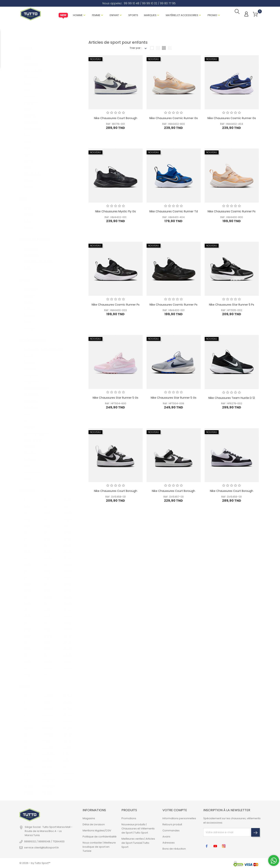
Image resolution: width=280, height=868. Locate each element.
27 (25, 607)
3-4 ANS (49, 693)
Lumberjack (31, 119)
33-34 (67, 561)
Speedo (29, 158)
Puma (27, 138)
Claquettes (30, 398)
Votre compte (175, 810)
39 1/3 (47, 607)
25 (25, 574)
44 (65, 503)
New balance (32, 125)
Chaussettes (31, 378)
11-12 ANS (49, 777)
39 (45, 600)
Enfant (114, 15)
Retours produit (172, 824)
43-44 (68, 613)
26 (25, 594)
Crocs (27, 80)
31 (25, 665)
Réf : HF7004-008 (173, 404)
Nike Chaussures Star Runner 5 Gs (115, 398)
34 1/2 (47, 523)
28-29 (27, 626)
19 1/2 (27, 516)
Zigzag (28, 183)
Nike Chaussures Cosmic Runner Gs (174, 119)
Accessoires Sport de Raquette (43, 346)
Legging (28, 424)
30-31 (67, 658)
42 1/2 (47, 658)
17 (24, 497)
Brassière (29, 365)
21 (25, 535)
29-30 (67, 548)
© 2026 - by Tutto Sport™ (35, 863)
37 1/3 (47, 574)
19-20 (27, 523)
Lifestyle (28, 299)
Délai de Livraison (94, 824)
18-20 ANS (69, 725)
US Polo (28, 177)
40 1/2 (47, 626)
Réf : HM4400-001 (174, 311)
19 (25, 510)
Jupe (27, 411)
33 (45, 503)
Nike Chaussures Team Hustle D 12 (232, 398)
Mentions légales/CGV (97, 830)
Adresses (169, 843)
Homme (78, 15)
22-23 (27, 548)
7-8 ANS (48, 731)
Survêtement (32, 469)
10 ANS (47, 757)
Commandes (171, 830)
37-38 (67, 587)
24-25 (67, 652)
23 (25, 555)
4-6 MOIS (69, 777)
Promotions (129, 818)
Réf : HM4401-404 (174, 218)
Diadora (29, 93)
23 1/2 (27, 561)
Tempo (28, 164)
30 (25, 652)
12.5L (66, 757)
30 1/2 (27, 658)
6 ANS (47, 718)
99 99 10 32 (150, 3)
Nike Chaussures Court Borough (116, 119)
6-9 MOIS (69, 744)
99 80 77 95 (168, 3)
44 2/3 (68, 516)
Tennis (27, 318)
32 (45, 497)
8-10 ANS (49, 751)
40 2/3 (47, 632)
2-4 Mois (69, 770)
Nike (26, 132)
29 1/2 (27, 645)
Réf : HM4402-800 (174, 124)
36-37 (67, 581)
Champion (30, 74)
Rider (27, 151)
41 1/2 (47, 645)
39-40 (67, 600)
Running (28, 312)
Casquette (30, 372)
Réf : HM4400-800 (232, 218)
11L (65, 764)
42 (45, 652)
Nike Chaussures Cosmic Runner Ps (232, 212)
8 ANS (47, 738)
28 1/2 (27, 632)
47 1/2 (67, 535)
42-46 (68, 738)
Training (28, 325)
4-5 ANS (49, 706)
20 (25, 529)
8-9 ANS (48, 744)
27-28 (67, 542)
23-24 (67, 645)
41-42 (67, 607)
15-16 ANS (69, 712)
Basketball (30, 286)
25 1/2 (27, 581)
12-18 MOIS (29, 764)
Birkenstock (31, 61)
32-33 (67, 665)
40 (45, 620)
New (63, 16)
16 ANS (68, 718)
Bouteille (29, 359)
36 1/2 (47, 548)
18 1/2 (27, 503)
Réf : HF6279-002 (232, 404)
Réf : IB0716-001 (115, 124)
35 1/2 (47, 535)
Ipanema (29, 112)
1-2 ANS (28, 783)
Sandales (29, 456)
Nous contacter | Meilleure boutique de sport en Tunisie (99, 847)
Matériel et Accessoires (182, 15)
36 (45, 542)
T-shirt (27, 475)
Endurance (30, 99)
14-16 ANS (69, 693)
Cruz (26, 86)
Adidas (28, 54)
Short (27, 462)
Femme (96, 15)
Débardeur (30, 404)
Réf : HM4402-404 (232, 124)
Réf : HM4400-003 (115, 311)
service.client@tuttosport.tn (41, 848)
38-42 (67, 731)
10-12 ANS (49, 764)
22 (25, 542)
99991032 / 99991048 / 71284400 (44, 841)
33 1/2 (47, 510)
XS (25, 693)
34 (45, 516)
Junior (27, 218)
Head (27, 106)
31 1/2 (27, 671)
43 (45, 671)
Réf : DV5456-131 (232, 497)
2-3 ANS (28, 790)
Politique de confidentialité (100, 837)
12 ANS (47, 770)
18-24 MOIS (29, 777)
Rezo (27, 145)
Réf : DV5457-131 (174, 497)
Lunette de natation (36, 430)
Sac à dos (30, 449)
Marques (150, 15)
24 (25, 568)
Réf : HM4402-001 (115, 218)
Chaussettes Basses (36, 385)
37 (45, 561)
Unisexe (28, 224)
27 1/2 (27, 613)
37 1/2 (47, 568)
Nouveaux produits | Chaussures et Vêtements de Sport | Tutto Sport (138, 829)
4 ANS (47, 699)
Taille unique (29, 725)
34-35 (67, 568)
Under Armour (32, 171)
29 (25, 639)
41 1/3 (47, 639)
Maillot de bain (33, 437)
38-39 (67, 594)
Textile (27, 265)
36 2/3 (47, 555)
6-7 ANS (48, 725)
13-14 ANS (49, 790)
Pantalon (29, 443)
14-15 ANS (69, 706)
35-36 (67, 574)
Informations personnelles (179, 818)
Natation (29, 305)
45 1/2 (67, 529)
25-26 (27, 587)
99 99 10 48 (132, 3)
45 (65, 523)
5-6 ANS (48, 712)
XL (25, 718)
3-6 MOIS (29, 751)
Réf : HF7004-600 (116, 404)
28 (25, 620)
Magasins (89, 818)
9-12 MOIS (29, 757)
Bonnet (28, 353)
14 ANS (68, 699)
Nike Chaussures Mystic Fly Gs (115, 212)
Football (28, 293)
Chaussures (31, 252)
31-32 (67, 555)
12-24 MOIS (29, 770)
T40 (66, 751)
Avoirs (166, 837)
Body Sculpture (33, 67)
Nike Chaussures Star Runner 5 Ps (232, 305)
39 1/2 (47, 613)
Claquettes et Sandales (38, 258)
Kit (25, 417)
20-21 (67, 639)
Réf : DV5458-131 (116, 497)
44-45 (68, 626)
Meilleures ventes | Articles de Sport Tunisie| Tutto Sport (138, 843)
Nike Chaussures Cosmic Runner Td (174, 212)
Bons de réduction (174, 849)
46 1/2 (67, 620)
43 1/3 (67, 497)
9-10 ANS (49, 783)
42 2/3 (47, 665)
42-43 (68, 632)
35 (45, 529)
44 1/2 (67, 510)
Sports (133, 15)
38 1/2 (47, 587)
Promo (212, 15)
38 (45, 581)
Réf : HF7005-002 (232, 311)
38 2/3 (47, 594)
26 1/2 (27, 600)
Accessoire (31, 245)
